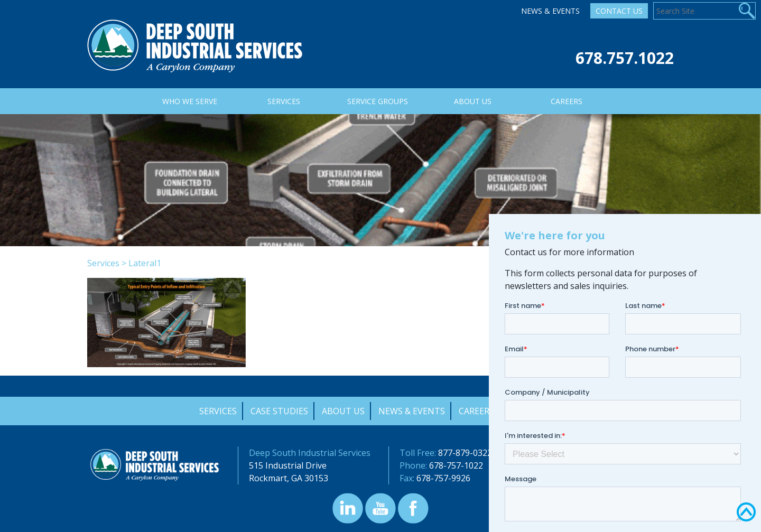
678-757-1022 (456, 465)
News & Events (550, 11)
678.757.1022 (625, 58)
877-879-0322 (465, 453)
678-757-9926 (443, 478)
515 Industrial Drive (288, 465)
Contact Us (619, 11)
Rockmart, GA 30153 (289, 478)
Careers (476, 411)
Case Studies (279, 411)
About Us (343, 411)
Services (103, 263)
